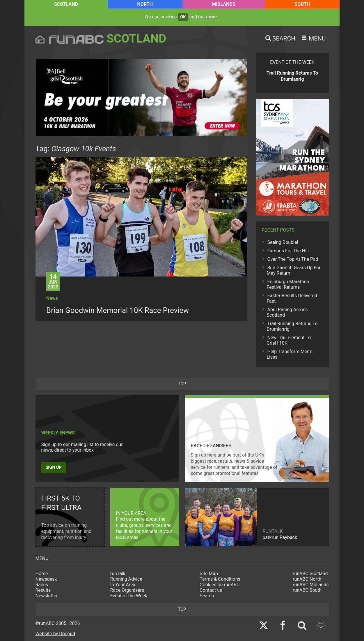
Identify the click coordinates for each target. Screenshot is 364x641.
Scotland (66, 4)
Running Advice (126, 579)
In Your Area (123, 585)
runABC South (307, 590)
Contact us (211, 590)
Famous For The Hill (288, 251)
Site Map (209, 574)
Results (43, 590)
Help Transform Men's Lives (290, 354)
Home (42, 574)
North (145, 4)
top (182, 384)
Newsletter (47, 596)
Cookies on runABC (220, 585)
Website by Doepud (55, 634)
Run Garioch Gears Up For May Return (294, 270)
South (302, 4)
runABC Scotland (310, 574)
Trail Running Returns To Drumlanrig (292, 326)
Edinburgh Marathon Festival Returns (288, 284)
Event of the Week (129, 596)
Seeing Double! (283, 242)
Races (42, 585)
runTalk (118, 574)
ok (183, 17)
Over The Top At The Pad (293, 259)
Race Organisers (127, 590)
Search (207, 596)
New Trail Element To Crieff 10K (289, 340)
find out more (203, 17)
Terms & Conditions (220, 579)
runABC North (307, 579)
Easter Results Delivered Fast (292, 298)
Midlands (224, 4)
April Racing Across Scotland (287, 312)
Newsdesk (46, 579)
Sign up (54, 467)
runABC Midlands (311, 585)
